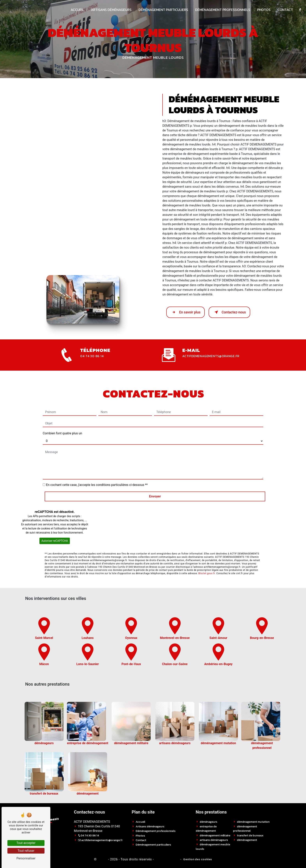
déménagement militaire (215, 835)
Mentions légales (167, 859)
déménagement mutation (253, 822)
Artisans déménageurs (110, 10)
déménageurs (208, 822)
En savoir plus (185, 312)
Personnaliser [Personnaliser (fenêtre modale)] (26, 858)
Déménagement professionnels (222, 10)
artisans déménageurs (214, 840)
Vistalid (102, 859)
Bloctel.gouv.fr (207, 561)
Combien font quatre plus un (62, 421)
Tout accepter (26, 843)
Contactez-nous (229, 312)
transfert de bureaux (250, 835)
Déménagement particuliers (162, 10)
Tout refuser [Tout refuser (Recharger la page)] (26, 851)
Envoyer (155, 484)
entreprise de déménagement (206, 829)
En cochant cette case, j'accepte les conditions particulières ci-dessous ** (97, 472)
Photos (263, 10)
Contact (284, 10)
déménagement (247, 840)
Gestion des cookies (198, 859)
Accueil (76, 10)
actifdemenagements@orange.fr (211, 356)
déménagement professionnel (245, 829)
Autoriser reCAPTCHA (55, 528)
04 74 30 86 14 (92, 356)
